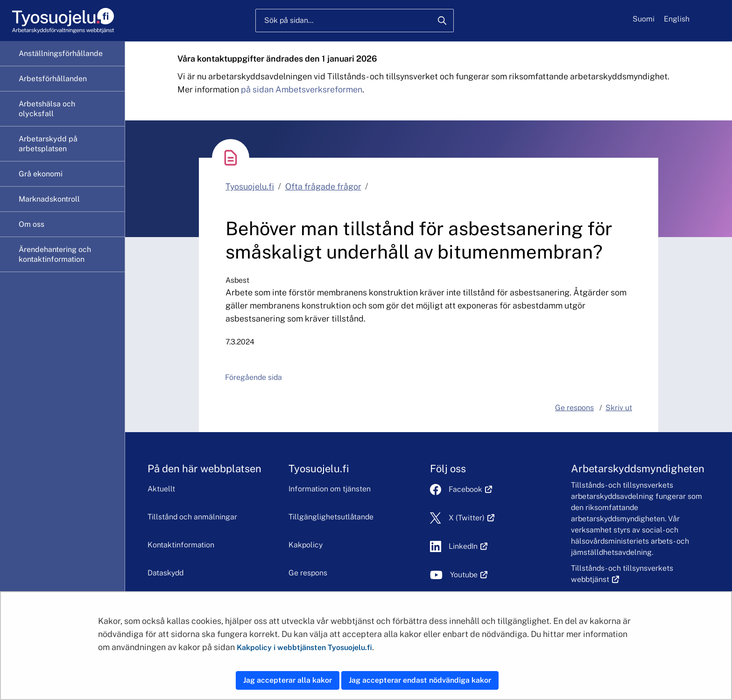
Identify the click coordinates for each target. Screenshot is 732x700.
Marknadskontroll (49, 199)
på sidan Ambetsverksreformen (302, 89)
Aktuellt (161, 489)
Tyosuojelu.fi (250, 186)
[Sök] (442, 21)
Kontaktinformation (181, 545)
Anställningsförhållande (61, 53)
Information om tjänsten (330, 489)
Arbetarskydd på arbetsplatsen (48, 144)
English (677, 19)
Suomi (644, 19)
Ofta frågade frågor (323, 186)
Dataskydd (165, 573)
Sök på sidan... (289, 20)
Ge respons (308, 573)
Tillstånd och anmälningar (192, 517)
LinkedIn (468, 546)
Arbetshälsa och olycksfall (47, 109)
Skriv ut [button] (619, 408)
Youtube (469, 575)
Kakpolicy (306, 545)
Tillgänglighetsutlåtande (331, 517)
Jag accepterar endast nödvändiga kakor (420, 680)
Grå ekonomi (41, 174)
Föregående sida (253, 377)
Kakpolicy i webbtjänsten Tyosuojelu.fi (304, 647)
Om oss (32, 224)
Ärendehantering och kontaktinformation (55, 254)
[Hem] (63, 21)
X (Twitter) (472, 518)
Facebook (471, 489)
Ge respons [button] (574, 408)
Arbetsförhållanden (53, 79)
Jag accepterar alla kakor (288, 680)
